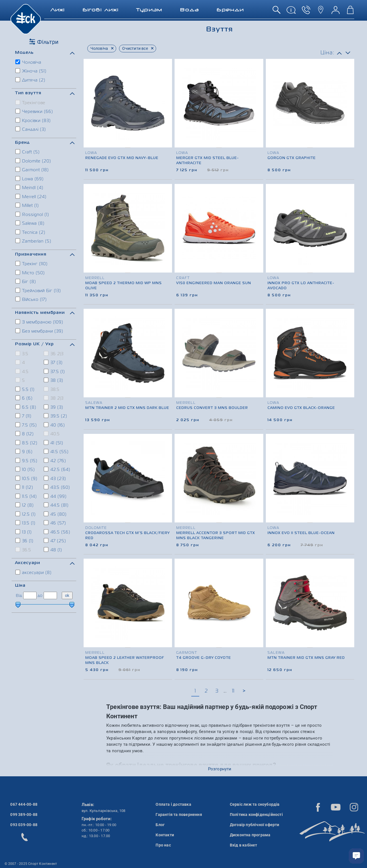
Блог (160, 825)
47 (55, 541)
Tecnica (31, 232)
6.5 (26, 407)
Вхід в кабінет (244, 845)
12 (25, 505)
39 (54, 407)
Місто (30, 273)
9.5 (27, 460)
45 (55, 514)
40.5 (52, 434)
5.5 (25, 389)
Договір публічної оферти (255, 825)
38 (54, 380)
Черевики (34, 111)
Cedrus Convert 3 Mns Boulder (212, 408)
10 (25, 469)
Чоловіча (29, 62)
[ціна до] (50, 595)
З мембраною (40, 322)
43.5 (57, 487)
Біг (26, 281)
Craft (28, 152)
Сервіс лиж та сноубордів (255, 804)
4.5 (22, 371)
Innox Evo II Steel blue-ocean (301, 533)
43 (55, 478)
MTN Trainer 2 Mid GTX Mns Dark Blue (127, 408)
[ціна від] (30, 595)
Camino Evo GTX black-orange (301, 408)
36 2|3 (54, 353)
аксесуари (34, 572)
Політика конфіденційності (256, 815)
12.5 (26, 514)
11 (25, 487)
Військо (31, 299)
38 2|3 (54, 398)
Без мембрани (40, 331)
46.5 (57, 532)
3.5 (22, 353)
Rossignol (32, 214)
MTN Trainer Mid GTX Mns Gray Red (306, 658)
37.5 (55, 371)
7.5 (26, 425)
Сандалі (31, 129)
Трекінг (32, 263)
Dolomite (33, 161)
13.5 (26, 523)
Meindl (30, 187)
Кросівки (33, 120)
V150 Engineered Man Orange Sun (214, 283)
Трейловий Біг (38, 290)
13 (24, 532)
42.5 (57, 469)
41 (54, 443)
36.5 (24, 550)
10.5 (27, 478)
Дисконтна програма (250, 835)
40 (55, 425)
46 (55, 523)
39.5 (56, 416)
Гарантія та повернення (179, 815)
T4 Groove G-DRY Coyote (204, 658)
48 (53, 550)
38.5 (52, 389)
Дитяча (31, 80)
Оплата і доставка (173, 804)
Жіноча (31, 71)
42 (55, 460)
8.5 (27, 443)
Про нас (163, 845)
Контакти (165, 835)
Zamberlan (34, 241)
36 (25, 541)
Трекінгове (31, 102)
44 (55, 496)
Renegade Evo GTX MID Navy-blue (122, 158)
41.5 (56, 451)
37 (53, 362)
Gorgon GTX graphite (292, 158)
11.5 (26, 496)
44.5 (56, 505)
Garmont (32, 170)
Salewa (30, 223)
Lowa (30, 179)
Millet (27, 205)
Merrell (31, 196)
